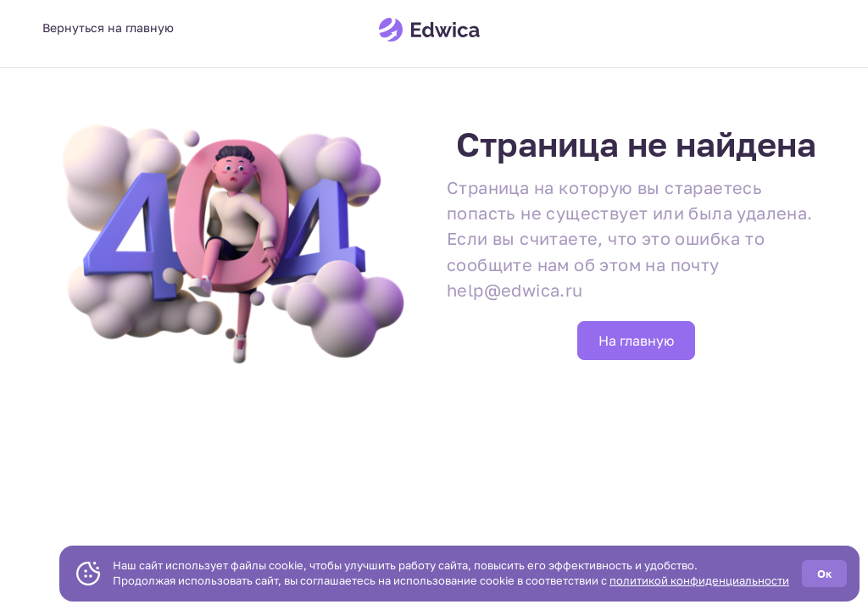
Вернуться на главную (108, 28)
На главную (636, 341)
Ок (824, 574)
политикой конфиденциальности (699, 580)
